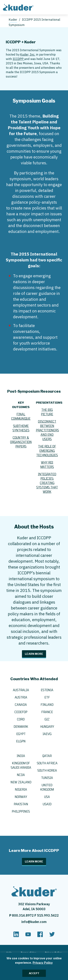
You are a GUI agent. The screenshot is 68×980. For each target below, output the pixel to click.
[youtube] (28, 936)
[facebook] (40, 936)
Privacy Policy (43, 963)
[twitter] (52, 936)
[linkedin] (16, 936)
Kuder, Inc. (28, 54)
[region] (34, 966)
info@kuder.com (34, 922)
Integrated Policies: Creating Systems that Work (47, 483)
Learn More (34, 654)
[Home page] (19, 7)
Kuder (13, 20)
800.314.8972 (23, 915)
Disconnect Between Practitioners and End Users (47, 430)
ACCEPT (34, 973)
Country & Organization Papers (21, 442)
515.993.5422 (48, 915)
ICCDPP (18, 59)
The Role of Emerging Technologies (47, 451)
